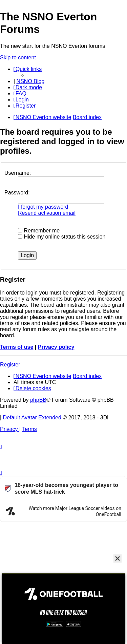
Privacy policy (56, 347)
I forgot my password (43, 207)
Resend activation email (47, 213)
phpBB (38, 400)
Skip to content (18, 58)
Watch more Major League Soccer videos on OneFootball (75, 511)
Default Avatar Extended (32, 418)
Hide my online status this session (62, 237)
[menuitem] (20, 93)
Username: (18, 173)
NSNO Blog (31, 81)
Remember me (39, 231)
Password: (17, 193)
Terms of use (17, 347)
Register (10, 365)
